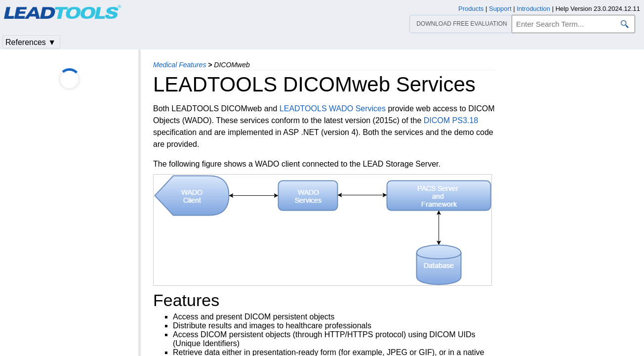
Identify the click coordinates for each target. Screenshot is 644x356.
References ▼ (31, 42)
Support (500, 9)
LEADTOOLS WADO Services (333, 109)
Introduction (533, 9)
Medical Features (180, 65)
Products (471, 9)
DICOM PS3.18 (451, 120)
